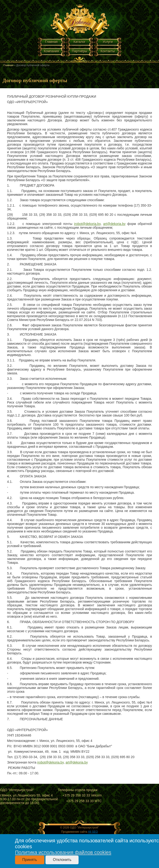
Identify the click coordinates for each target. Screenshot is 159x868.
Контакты (108, 51)
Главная (51, 42)
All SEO (93, 832)
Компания (51, 51)
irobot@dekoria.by (87, 224)
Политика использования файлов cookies (63, 852)
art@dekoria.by (114, 224)
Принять (30, 860)
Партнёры (79, 51)
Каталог (80, 42)
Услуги (108, 42)
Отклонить (62, 860)
